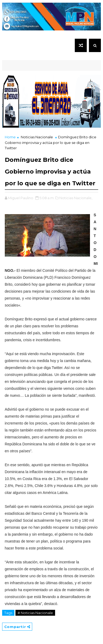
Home (10, 137)
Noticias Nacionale (37, 137)
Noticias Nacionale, (76, 198)
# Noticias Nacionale (35, 613)
